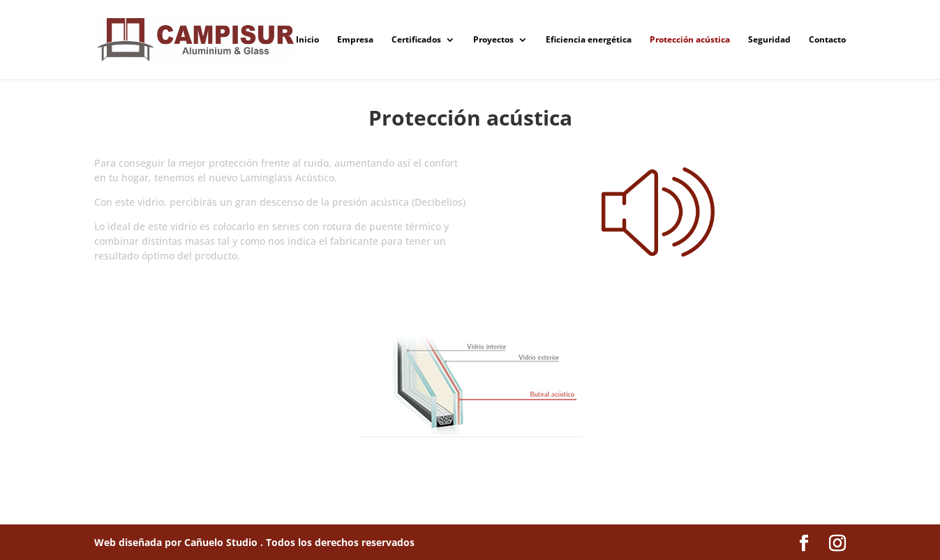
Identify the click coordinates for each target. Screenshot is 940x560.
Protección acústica (690, 40)
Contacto (827, 40)
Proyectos (493, 40)
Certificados (416, 40)
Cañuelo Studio (222, 542)
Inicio (307, 40)
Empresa (355, 40)
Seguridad (769, 40)
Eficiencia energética (589, 40)
